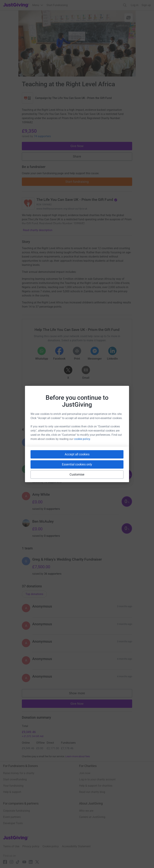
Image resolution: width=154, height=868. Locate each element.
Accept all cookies (77, 454)
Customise (77, 474)
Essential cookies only (77, 464)
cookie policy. (82, 439)
